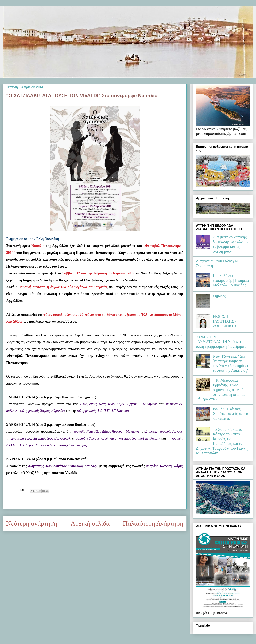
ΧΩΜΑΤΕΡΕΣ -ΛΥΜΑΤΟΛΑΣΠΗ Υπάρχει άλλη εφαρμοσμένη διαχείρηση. (221, 342)
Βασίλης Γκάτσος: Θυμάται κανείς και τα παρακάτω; (230, 414)
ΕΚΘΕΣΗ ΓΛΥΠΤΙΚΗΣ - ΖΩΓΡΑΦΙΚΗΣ (225, 321)
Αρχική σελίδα (90, 523)
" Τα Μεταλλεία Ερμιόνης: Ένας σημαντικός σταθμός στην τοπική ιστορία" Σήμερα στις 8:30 (221, 390)
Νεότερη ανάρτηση (32, 523)
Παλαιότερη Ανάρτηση (153, 523)
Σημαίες (219, 296)
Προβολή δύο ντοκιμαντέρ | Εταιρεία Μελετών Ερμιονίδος (231, 280)
